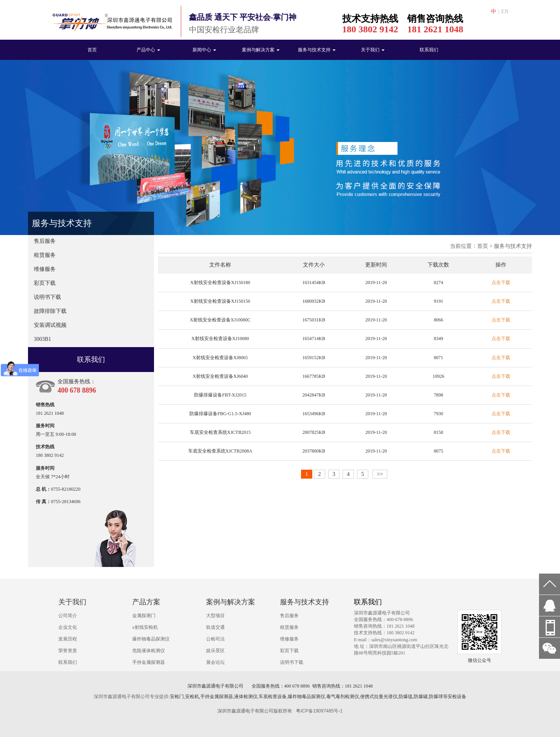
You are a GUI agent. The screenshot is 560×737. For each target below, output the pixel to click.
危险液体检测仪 (149, 651)
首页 (92, 50)
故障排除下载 (50, 311)
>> (380, 474)
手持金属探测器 (149, 662)
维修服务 (45, 269)
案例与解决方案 (261, 50)
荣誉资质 (68, 651)
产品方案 (146, 602)
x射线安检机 (145, 627)
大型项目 (215, 616)
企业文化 (68, 627)
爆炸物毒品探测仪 (151, 639)
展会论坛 (215, 662)
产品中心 (148, 50)
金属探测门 (144, 616)
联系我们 (429, 50)
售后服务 (45, 241)
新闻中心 (204, 50)
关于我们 (373, 50)
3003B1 (42, 339)
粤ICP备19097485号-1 (319, 711)
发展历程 (68, 639)
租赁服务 (45, 255)
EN (505, 11)
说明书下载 (47, 297)
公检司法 (215, 639)
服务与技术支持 (317, 50)
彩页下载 (45, 283)
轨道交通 (215, 627)
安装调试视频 (50, 325)
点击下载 (501, 283)
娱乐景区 (215, 651)
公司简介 (68, 616)
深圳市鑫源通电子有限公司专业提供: (132, 697)
